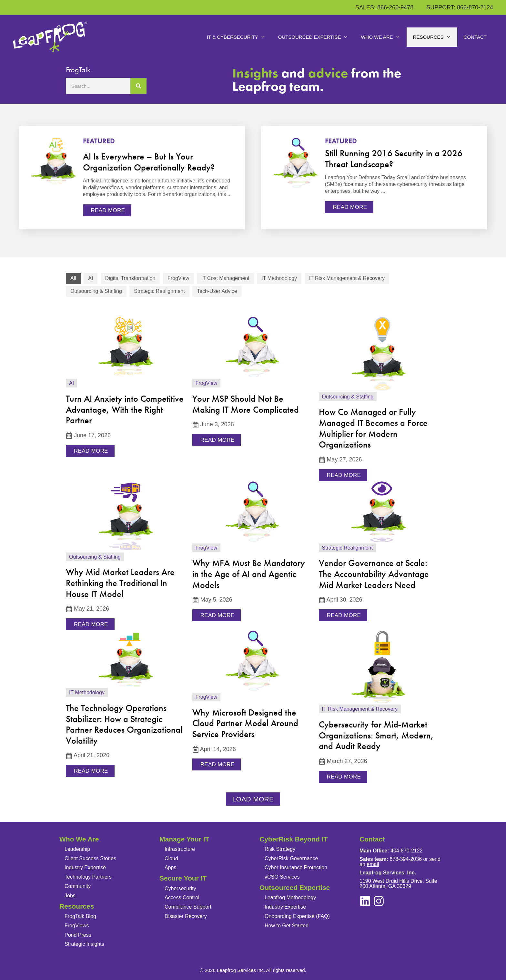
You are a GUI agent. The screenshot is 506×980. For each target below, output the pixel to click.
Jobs (70, 896)
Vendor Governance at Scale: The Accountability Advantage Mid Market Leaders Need (374, 574)
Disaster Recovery (186, 916)
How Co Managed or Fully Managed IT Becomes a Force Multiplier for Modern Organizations (373, 428)
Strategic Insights (84, 944)
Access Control (182, 897)
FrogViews (77, 926)
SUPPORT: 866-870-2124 (460, 7)
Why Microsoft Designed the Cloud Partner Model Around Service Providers (245, 723)
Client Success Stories (90, 858)
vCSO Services (282, 877)
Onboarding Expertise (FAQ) (297, 916)
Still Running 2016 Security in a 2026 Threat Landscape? (394, 159)
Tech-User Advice (217, 291)
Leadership (77, 849)
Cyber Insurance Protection (296, 867)
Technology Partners (88, 877)
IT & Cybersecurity (239, 37)
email (373, 864)
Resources (435, 37)
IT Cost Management (225, 278)
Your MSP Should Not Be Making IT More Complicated (246, 404)
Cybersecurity (180, 888)
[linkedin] (379, 901)
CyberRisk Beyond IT (293, 839)
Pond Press (78, 935)
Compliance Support (188, 907)
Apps (170, 867)
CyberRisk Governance (291, 858)
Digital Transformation (130, 278)
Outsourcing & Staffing (96, 291)
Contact (475, 37)
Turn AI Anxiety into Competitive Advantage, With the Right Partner (125, 409)
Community (78, 886)
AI (91, 278)
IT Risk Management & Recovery (347, 278)
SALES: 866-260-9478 (384, 7)
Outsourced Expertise (316, 37)
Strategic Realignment (159, 291)
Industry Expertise (85, 867)
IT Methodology (279, 278)
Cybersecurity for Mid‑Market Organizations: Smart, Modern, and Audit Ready (376, 735)
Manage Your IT (184, 839)
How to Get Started (287, 926)
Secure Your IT (183, 878)
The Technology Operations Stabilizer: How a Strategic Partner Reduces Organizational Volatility (124, 724)
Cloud (171, 858)
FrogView (178, 278)
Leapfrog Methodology (290, 897)
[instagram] (365, 901)
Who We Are (384, 37)
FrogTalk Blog (80, 916)
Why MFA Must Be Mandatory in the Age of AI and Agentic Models (249, 574)
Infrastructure (180, 849)
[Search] (138, 86)
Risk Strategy (280, 849)
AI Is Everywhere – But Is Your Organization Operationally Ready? (149, 162)
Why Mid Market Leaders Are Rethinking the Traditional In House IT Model (120, 583)
